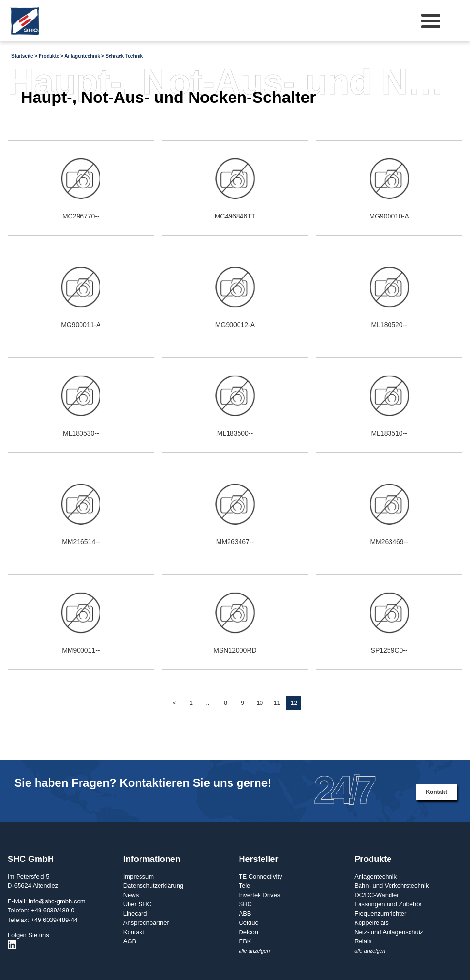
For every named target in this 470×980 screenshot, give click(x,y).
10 (260, 703)
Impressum (139, 876)
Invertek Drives (259, 895)
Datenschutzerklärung (153, 886)
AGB (130, 941)
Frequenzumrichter (380, 914)
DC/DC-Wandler (376, 895)
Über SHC (137, 904)
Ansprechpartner (146, 923)
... (208, 703)
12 (294, 703)
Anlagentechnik (375, 876)
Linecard (135, 914)
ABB (245, 914)
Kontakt (436, 792)
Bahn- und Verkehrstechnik (391, 886)
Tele (244, 886)
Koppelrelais (371, 923)
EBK (245, 941)
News (131, 895)
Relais (363, 941)
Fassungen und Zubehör (388, 904)
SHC (245, 904)
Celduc (248, 923)
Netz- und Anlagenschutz (389, 932)
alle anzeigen (254, 951)
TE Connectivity (260, 876)
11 (277, 703)
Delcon (248, 932)
